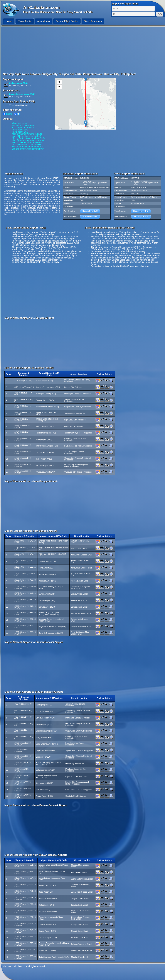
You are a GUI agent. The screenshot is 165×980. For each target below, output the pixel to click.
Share (8, 114)
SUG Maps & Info (90, 217)
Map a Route (25, 21)
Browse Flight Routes (67, 21)
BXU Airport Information (23, 128)
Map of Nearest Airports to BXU (27, 142)
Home (9, 21)
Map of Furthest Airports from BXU (28, 147)
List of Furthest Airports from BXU (28, 149)
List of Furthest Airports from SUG (28, 140)
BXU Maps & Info (141, 217)
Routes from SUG (90, 211)
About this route (19, 123)
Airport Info (44, 21)
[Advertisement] (50, 50)
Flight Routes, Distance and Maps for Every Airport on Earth (58, 12)
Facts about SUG (20, 130)
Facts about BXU (20, 132)
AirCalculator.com (41, 7)
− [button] (59, 87)
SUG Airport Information (23, 125)
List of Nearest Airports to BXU (26, 145)
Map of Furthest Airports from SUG (28, 138)
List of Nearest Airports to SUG (26, 136)
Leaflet (113, 128)
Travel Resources (93, 21)
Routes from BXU (141, 211)
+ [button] (59, 82)
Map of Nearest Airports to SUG (27, 134)
